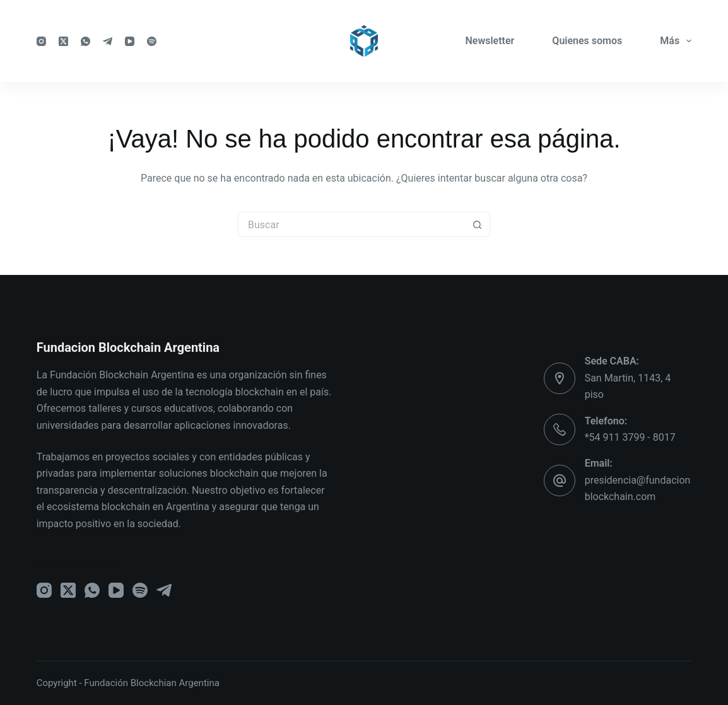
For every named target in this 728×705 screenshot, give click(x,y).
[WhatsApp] (85, 41)
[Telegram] (108, 41)
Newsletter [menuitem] (490, 41)
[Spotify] (152, 41)
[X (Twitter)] (63, 41)
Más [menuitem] (676, 41)
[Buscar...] (351, 224)
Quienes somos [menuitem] (587, 41)
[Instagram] (41, 41)
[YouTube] (130, 41)
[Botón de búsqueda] (478, 224)
